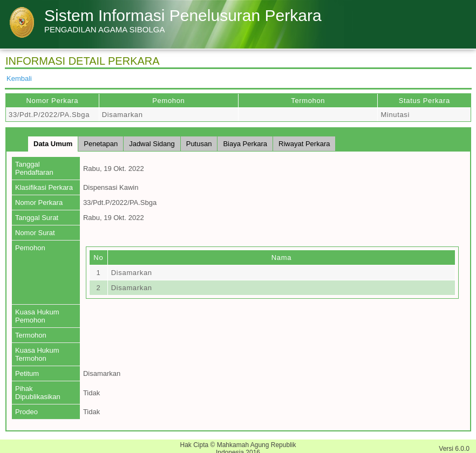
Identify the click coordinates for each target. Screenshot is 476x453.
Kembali (19, 78)
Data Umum (53, 144)
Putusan (199, 144)
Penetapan (101, 144)
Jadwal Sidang (152, 144)
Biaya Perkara (245, 144)
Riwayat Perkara (304, 144)
